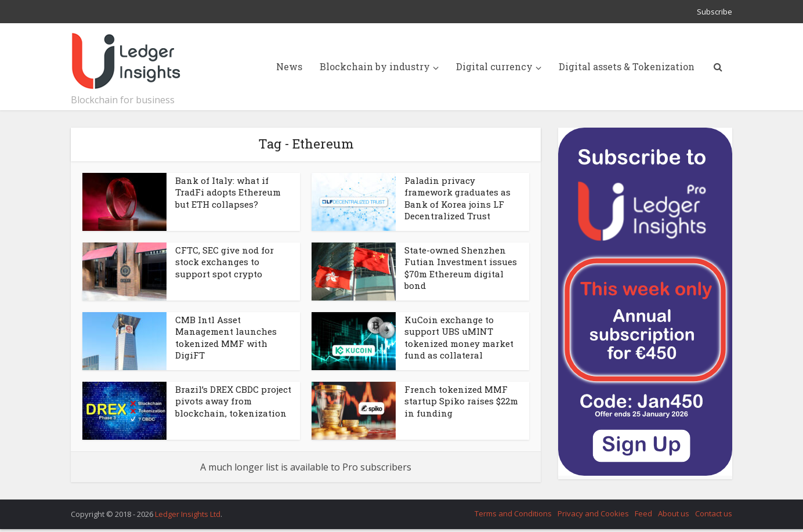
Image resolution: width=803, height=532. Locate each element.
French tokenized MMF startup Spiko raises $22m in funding (461, 401)
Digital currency (494, 66)
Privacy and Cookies (593, 513)
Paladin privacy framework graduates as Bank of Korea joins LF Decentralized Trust (457, 198)
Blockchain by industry (375, 66)
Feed (643, 513)
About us (674, 513)
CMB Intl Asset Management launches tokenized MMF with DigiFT (226, 337)
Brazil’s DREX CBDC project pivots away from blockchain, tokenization (233, 401)
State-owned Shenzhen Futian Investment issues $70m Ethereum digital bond (461, 268)
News (289, 66)
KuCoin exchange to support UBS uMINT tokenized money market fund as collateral (459, 337)
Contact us (714, 513)
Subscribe (715, 12)
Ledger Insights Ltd (188, 514)
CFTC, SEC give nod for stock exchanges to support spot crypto (225, 262)
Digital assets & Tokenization (627, 66)
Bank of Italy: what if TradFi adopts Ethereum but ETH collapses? (228, 192)
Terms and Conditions (513, 513)
